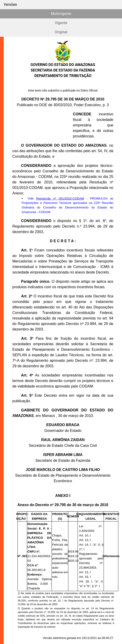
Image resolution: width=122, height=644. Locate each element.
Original (61, 32)
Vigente (61, 23)
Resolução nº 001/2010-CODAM (60, 198)
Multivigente (61, 14)
